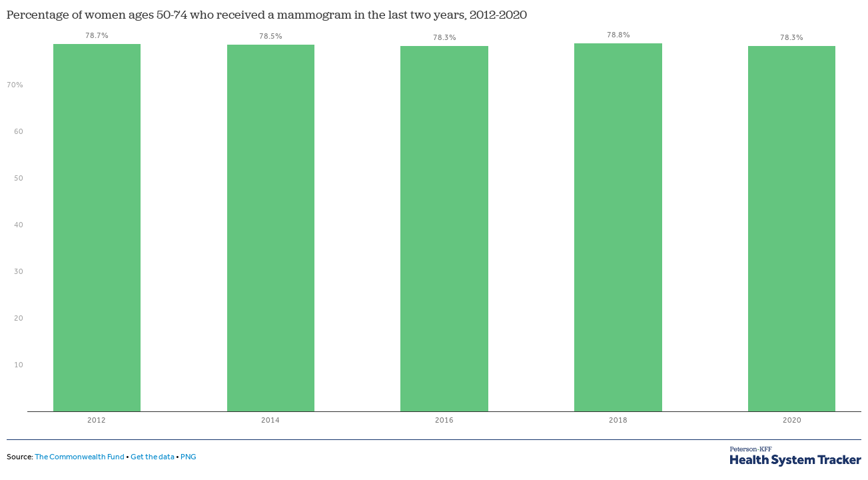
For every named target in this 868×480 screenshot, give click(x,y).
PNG (189, 457)
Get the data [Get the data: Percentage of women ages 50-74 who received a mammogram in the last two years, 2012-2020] (153, 457)
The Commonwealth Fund (80, 457)
